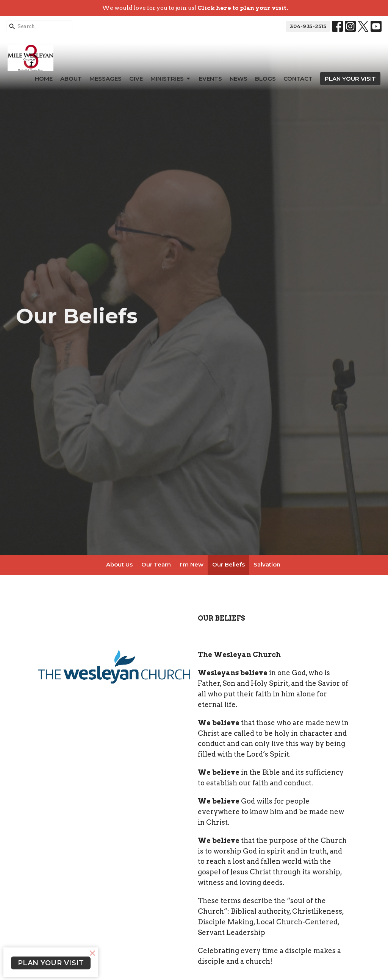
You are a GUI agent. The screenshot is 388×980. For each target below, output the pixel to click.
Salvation (267, 564)
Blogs (265, 79)
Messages (106, 79)
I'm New (192, 564)
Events (210, 79)
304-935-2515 (308, 26)
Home (44, 79)
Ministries (171, 79)
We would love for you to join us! (195, 8)
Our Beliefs (228, 564)
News (239, 79)
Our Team (156, 564)
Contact (298, 79)
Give (136, 79)
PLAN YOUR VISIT (350, 79)
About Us (119, 564)
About (71, 79)
